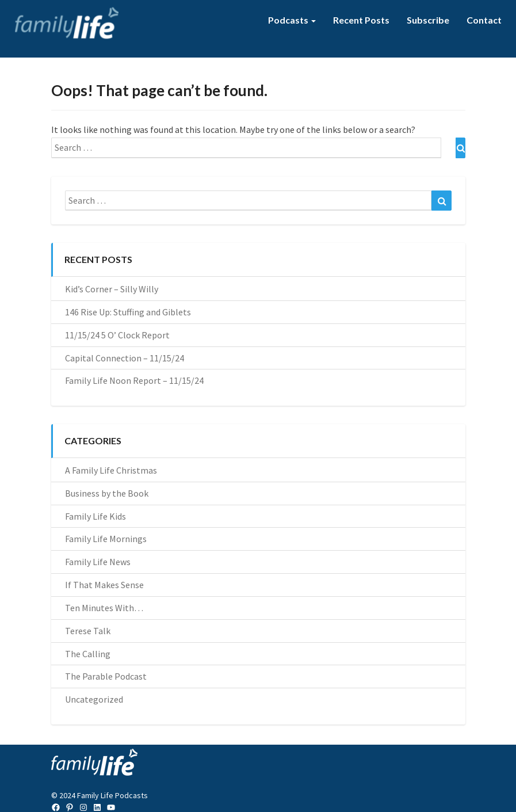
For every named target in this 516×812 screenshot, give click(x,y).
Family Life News (98, 562)
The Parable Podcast (106, 676)
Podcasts (292, 20)
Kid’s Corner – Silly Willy (112, 289)
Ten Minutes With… (104, 608)
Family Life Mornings (106, 539)
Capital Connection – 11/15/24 (125, 358)
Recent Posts (361, 20)
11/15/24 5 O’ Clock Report (117, 335)
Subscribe (428, 20)
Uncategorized (94, 699)
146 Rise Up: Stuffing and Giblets (128, 312)
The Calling (88, 654)
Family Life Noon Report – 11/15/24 (134, 380)
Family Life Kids (95, 516)
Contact (484, 20)
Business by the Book (107, 493)
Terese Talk (88, 631)
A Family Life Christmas (111, 470)
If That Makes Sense (104, 585)
